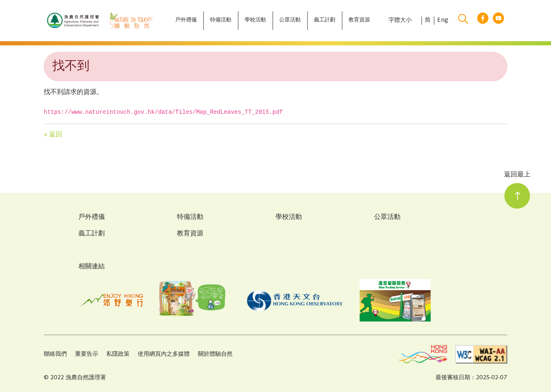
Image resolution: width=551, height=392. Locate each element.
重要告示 (87, 354)
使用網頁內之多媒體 (164, 354)
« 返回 (53, 135)
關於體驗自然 (215, 354)
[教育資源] (359, 21)
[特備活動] (221, 21)
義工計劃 (92, 234)
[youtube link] (498, 21)
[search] (463, 21)
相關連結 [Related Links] (92, 267)
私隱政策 (118, 354)
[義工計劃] (325, 21)
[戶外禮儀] (186, 21)
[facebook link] (483, 21)
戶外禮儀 (92, 218)
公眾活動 (387, 218)
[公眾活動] (290, 21)
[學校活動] (255, 21)
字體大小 (400, 21)
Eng (443, 21)
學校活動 (289, 218)
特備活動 (190, 218)
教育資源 (190, 234)
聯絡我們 (55, 354)
